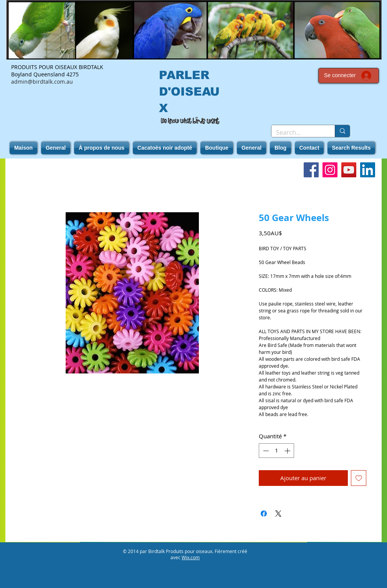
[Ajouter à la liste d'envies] (359, 478)
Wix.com (191, 557)
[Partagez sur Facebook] (264, 514)
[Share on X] (278, 514)
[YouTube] (349, 170)
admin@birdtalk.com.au (42, 82)
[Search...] (297, 132)
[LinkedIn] (368, 170)
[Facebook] (311, 170)
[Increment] (288, 451)
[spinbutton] (277, 451)
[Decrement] (265, 451)
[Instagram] (330, 170)
